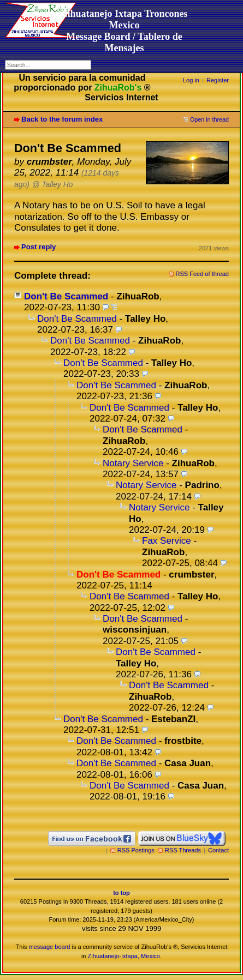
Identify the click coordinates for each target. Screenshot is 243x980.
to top (122, 893)
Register (218, 80)
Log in (191, 80)
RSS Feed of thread (203, 274)
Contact (218, 850)
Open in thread (209, 119)
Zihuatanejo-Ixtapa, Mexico (124, 956)
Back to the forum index (62, 119)
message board (49, 947)
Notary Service (133, 463)
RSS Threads (183, 850)
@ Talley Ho (53, 185)
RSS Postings (136, 850)
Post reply (38, 247)
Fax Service (167, 541)
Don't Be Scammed (66, 296)
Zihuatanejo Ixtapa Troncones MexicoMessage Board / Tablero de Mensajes (124, 31)
